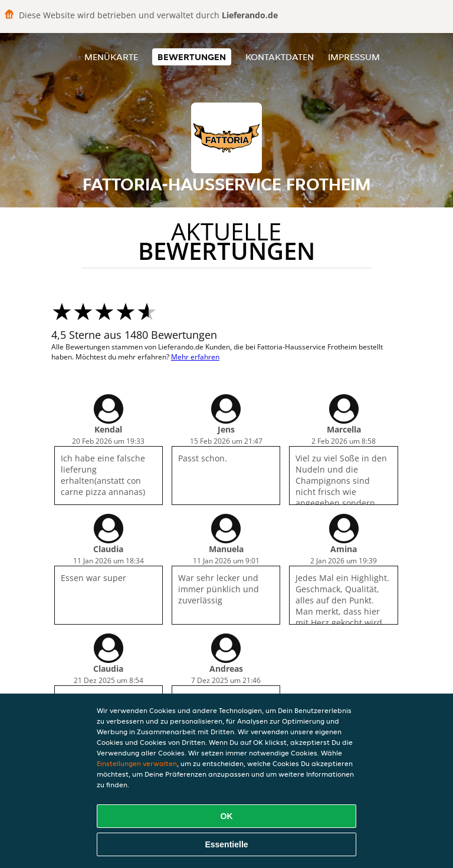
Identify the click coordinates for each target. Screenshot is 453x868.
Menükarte (111, 57)
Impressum (354, 57)
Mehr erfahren (195, 357)
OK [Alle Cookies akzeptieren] (227, 816)
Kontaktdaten (280, 57)
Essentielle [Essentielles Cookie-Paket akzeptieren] (226, 844)
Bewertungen (192, 57)
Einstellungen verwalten (137, 763)
